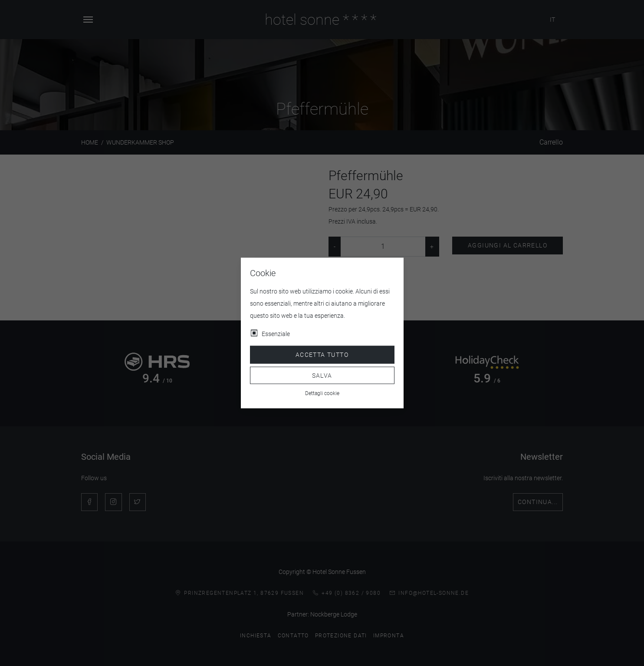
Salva (322, 375)
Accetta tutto (322, 355)
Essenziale (276, 334)
